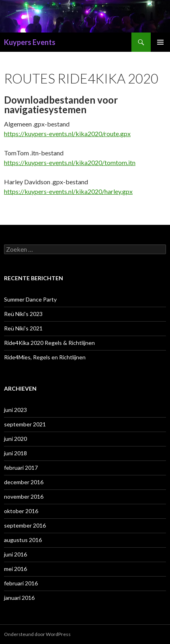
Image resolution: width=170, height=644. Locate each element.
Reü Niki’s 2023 (23, 314)
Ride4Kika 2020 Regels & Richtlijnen (49, 343)
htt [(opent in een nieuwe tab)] (8, 133)
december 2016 (24, 482)
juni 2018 (15, 453)
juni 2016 (15, 554)
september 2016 (25, 525)
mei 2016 (15, 569)
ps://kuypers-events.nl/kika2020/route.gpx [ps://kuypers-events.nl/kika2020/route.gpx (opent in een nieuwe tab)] (71, 133)
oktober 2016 (21, 511)
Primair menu (160, 42)
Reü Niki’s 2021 (23, 328)
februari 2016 (21, 583)
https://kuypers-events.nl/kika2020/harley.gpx (68, 191)
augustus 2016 (23, 540)
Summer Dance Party (30, 299)
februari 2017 (21, 468)
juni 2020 (15, 439)
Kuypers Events (30, 42)
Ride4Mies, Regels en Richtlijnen (45, 357)
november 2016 (24, 496)
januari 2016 (19, 598)
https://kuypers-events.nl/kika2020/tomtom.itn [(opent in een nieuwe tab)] (70, 162)
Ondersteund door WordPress (37, 634)
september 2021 (25, 424)
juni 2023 (15, 410)
